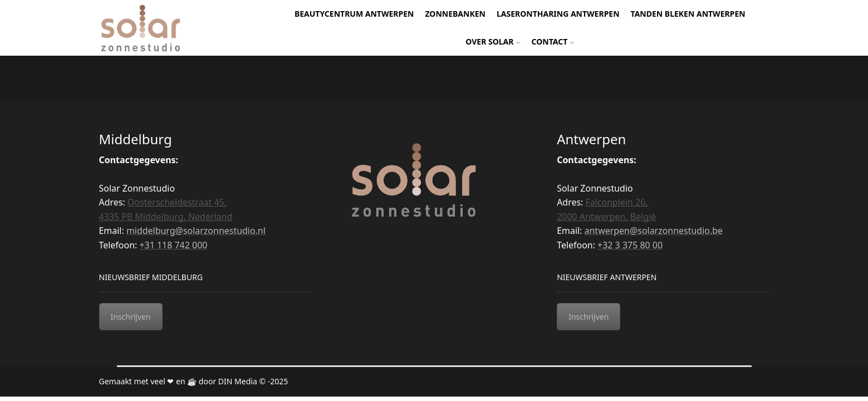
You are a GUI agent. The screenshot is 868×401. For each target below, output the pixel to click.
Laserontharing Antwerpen (558, 14)
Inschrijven (131, 317)
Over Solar (493, 41)
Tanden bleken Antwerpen (688, 14)
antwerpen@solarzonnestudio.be (654, 231)
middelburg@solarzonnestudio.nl (196, 231)
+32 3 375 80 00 (630, 245)
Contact (553, 41)
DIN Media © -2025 (253, 381)
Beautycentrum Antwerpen (354, 14)
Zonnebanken (455, 14)
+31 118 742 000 (173, 245)
